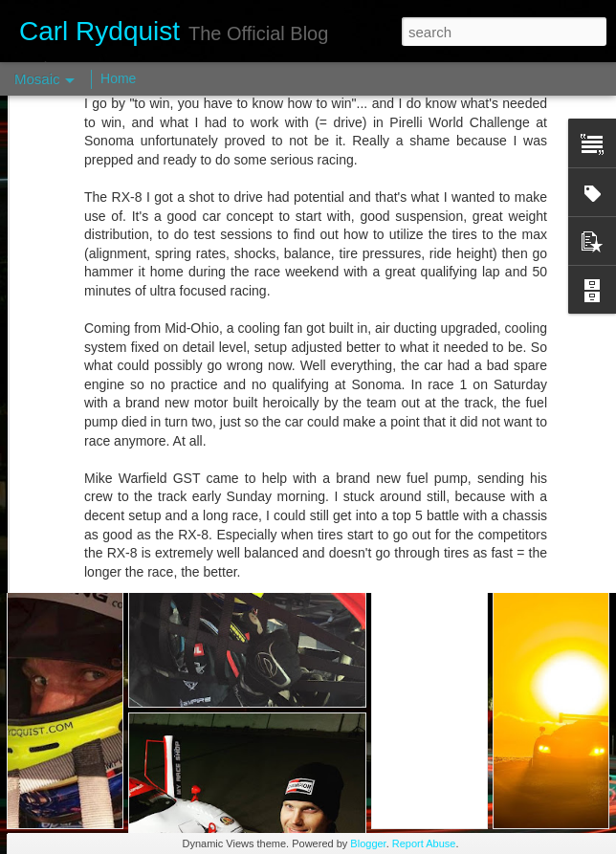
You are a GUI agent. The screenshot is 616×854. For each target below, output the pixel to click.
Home (118, 78)
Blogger (368, 843)
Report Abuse (424, 843)
